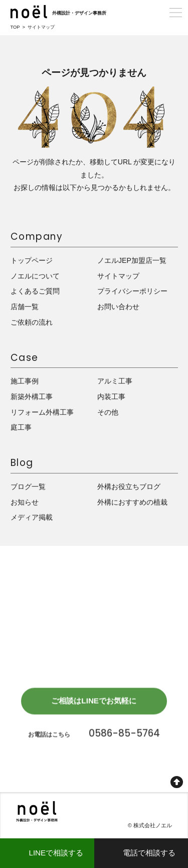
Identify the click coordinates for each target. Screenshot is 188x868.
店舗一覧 (25, 307)
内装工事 (111, 397)
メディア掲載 (32, 518)
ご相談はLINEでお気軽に (94, 703)
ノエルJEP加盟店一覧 (132, 261)
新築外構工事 (32, 397)
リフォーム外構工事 (42, 412)
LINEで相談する (56, 853)
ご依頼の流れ (32, 322)
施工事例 (25, 381)
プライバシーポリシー (132, 292)
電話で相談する (149, 853)
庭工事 (21, 428)
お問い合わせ (118, 307)
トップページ (32, 261)
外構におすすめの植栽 (132, 502)
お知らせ (25, 502)
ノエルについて (35, 276)
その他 (108, 412)
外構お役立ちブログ (129, 487)
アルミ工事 (115, 381)
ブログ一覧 (28, 487)
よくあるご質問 (35, 292)
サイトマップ (118, 276)
